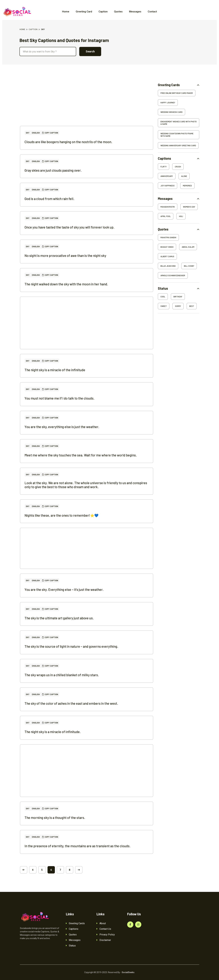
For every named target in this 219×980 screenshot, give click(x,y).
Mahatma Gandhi (168, 237)
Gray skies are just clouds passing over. (53, 170)
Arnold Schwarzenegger (173, 275)
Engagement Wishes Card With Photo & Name (179, 123)
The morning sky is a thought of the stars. (55, 818)
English (36, 133)
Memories (187, 186)
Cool (163, 297)
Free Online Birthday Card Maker (177, 93)
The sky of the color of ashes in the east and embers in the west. (71, 703)
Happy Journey (168, 103)
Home (66, 11)
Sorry (178, 306)
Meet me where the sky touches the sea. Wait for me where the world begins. (81, 455)
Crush (178, 167)
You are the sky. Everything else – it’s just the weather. (64, 589)
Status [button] (163, 288)
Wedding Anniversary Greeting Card (178, 145)
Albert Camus (167, 256)
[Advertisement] (87, 104)
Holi (181, 216)
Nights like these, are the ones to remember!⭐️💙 (61, 515)
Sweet (164, 306)
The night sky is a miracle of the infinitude (55, 370)
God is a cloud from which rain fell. (50, 199)
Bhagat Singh (167, 247)
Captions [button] (164, 158)
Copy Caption (50, 133)
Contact (152, 11)
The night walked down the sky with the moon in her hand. (66, 284)
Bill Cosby (189, 266)
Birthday (178, 297)
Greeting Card (84, 11)
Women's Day (189, 207)
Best (192, 306)
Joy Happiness (168, 186)
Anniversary (167, 176)
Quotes (118, 11)
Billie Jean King (168, 266)
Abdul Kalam (188, 247)
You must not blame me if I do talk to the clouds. (60, 398)
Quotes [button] (163, 229)
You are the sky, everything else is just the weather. (62, 427)
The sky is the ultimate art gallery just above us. (59, 618)
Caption (103, 11)
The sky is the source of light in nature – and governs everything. (71, 646)
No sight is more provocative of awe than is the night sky (65, 255)
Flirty (164, 167)
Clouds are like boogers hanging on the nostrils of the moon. (68, 142)
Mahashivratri (168, 207)
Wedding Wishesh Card (171, 112)
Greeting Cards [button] (169, 85)
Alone (184, 176)
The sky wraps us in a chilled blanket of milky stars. (62, 675)
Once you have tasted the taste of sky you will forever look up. (70, 227)
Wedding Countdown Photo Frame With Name (177, 135)
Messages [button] (165, 199)
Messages (135, 11)
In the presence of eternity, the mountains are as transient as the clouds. (78, 846)
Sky (28, 133)
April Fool (166, 216)
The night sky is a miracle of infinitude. (53, 732)
